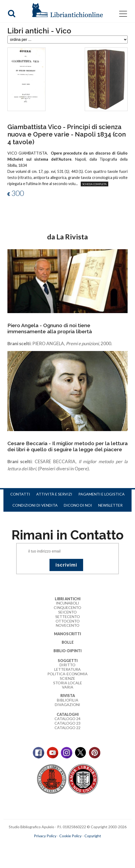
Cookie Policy (70, 836)
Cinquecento (67, 608)
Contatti (20, 494)
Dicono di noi (78, 505)
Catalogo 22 (67, 728)
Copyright (93, 836)
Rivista (68, 696)
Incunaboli (67, 603)
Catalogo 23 (67, 723)
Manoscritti (67, 634)
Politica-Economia (67, 674)
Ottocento (68, 621)
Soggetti (68, 661)
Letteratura (67, 669)
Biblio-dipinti (67, 651)
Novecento (68, 625)
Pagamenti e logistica (102, 494)
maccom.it (52, 844)
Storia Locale (68, 683)
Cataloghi (68, 714)
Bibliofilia (68, 700)
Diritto (67, 665)
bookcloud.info (77, 844)
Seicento (67, 612)
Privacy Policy (45, 836)
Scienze (67, 678)
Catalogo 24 (67, 719)
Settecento (68, 617)
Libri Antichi (68, 599)
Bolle (68, 642)
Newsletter (110, 505)
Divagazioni (67, 705)
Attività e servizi (54, 494)
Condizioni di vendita (35, 505)
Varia (68, 687)
